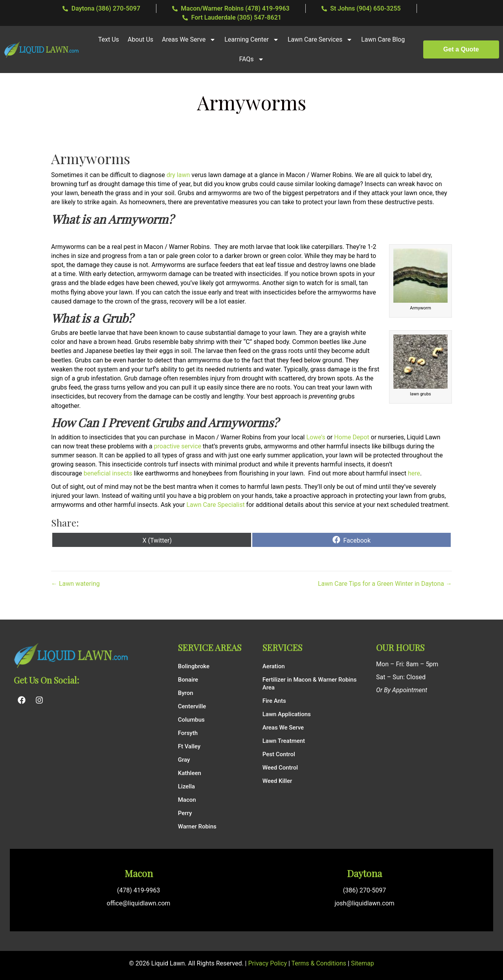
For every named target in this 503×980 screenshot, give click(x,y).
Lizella (186, 786)
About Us (140, 39)
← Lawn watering (75, 584)
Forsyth (188, 733)
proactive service (178, 446)
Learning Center (252, 40)
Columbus (191, 720)
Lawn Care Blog (383, 39)
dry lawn (178, 175)
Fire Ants (274, 701)
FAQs (251, 59)
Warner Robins (197, 826)
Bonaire (188, 680)
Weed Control (280, 768)
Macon (187, 800)
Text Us (109, 39)
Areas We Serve (189, 40)
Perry (185, 813)
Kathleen (190, 773)
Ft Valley (189, 746)
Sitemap (363, 963)
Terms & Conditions (319, 963)
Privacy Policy (268, 963)
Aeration (274, 666)
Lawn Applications (287, 714)
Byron (186, 693)
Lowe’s (316, 437)
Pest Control (279, 754)
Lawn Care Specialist (215, 505)
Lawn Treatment (284, 741)
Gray (184, 760)
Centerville (192, 706)
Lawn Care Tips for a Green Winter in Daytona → (385, 584)
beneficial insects (109, 473)
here (414, 473)
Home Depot (352, 437)
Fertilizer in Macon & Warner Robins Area (310, 684)
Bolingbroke (194, 666)
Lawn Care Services (320, 40)
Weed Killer (277, 781)
